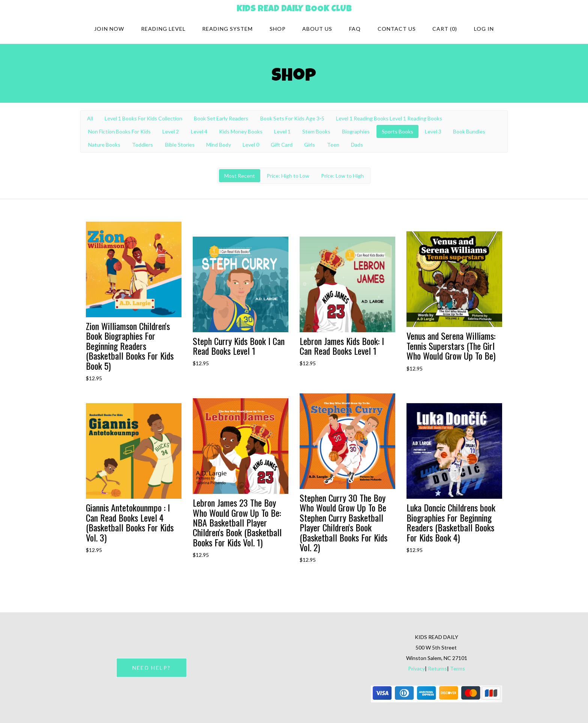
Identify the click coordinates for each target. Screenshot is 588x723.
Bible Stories (180, 145)
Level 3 (433, 131)
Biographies (356, 131)
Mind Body (219, 145)
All (90, 118)
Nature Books (104, 145)
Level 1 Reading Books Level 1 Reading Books (389, 118)
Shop (278, 29)
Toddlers (142, 145)
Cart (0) (445, 29)
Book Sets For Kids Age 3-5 (292, 118)
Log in (484, 29)
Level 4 (199, 131)
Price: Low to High (342, 176)
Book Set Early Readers (221, 118)
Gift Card (282, 145)
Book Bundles (469, 131)
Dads (357, 145)
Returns (437, 668)
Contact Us (397, 29)
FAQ (355, 29)
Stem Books (316, 131)
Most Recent (240, 176)
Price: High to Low (288, 176)
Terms (457, 668)
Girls (310, 145)
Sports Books (397, 131)
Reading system (227, 29)
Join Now (109, 29)
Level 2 (171, 131)
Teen (333, 145)
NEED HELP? (151, 668)
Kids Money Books (241, 131)
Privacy (416, 668)
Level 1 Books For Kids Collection (143, 118)
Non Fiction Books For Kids (119, 131)
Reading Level (163, 29)
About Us (317, 29)
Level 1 (282, 131)
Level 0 (251, 145)
